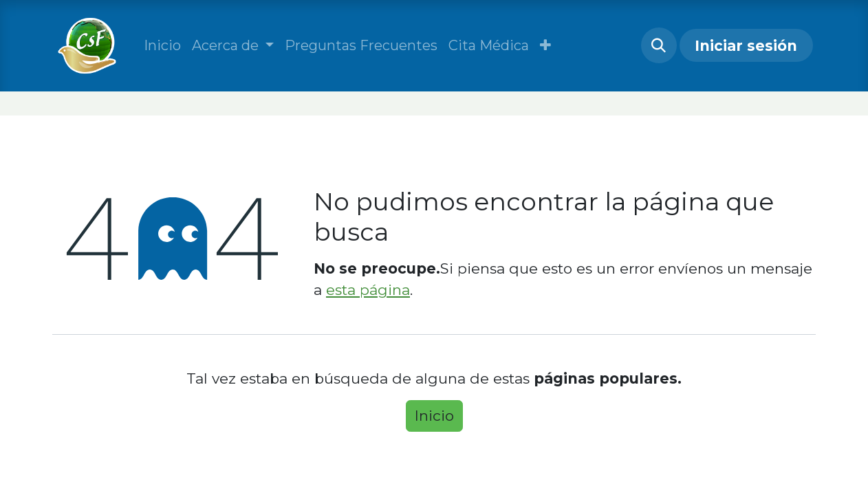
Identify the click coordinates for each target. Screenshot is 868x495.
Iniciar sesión (746, 46)
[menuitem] (162, 45)
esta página (368, 290)
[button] (545, 45)
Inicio (434, 416)
